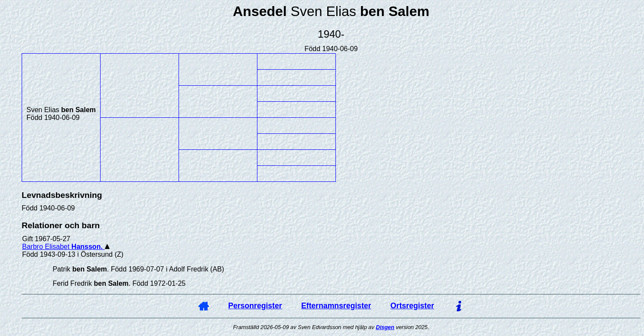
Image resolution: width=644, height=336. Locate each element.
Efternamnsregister (336, 306)
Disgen (385, 327)
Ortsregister (412, 306)
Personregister (255, 306)
